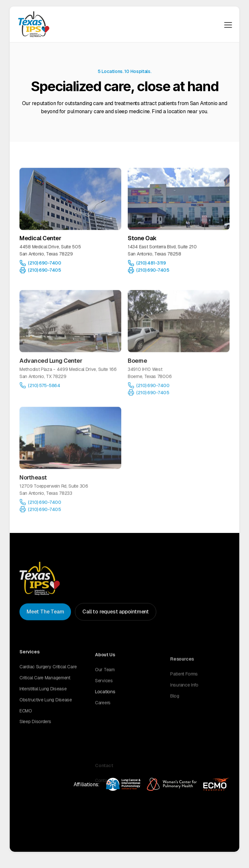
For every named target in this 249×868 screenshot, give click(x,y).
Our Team (105, 682)
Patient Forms (184, 692)
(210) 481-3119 (151, 263)
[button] (228, 24)
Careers (103, 715)
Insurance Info (184, 703)
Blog (175, 714)
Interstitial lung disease (43, 697)
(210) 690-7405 (44, 270)
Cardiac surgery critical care (48, 675)
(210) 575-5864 (44, 398)
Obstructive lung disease (46, 708)
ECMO (26, 719)
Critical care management (45, 686)
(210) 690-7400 (44, 263)
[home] (34, 24)
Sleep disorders (35, 730)
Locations (105, 704)
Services (104, 693)
